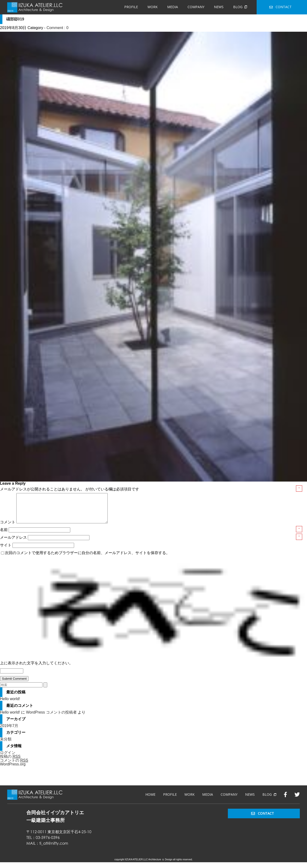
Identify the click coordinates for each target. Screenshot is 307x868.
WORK (153, 7)
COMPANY (196, 7)
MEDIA (173, 7)
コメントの (14, 766)
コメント (8, 528)
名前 (4, 535)
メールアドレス (14, 543)
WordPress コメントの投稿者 (51, 718)
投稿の (10, 762)
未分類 (6, 745)
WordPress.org (13, 770)
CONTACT (280, 7)
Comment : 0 (58, 28)
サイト (6, 551)
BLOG (240, 7)
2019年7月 (9, 731)
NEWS (219, 7)
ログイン (8, 758)
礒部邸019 (15, 19)
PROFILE (131, 7)
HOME (150, 800)
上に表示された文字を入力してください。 (36, 669)
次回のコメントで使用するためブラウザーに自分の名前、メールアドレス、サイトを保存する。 (87, 559)
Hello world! (10, 705)
